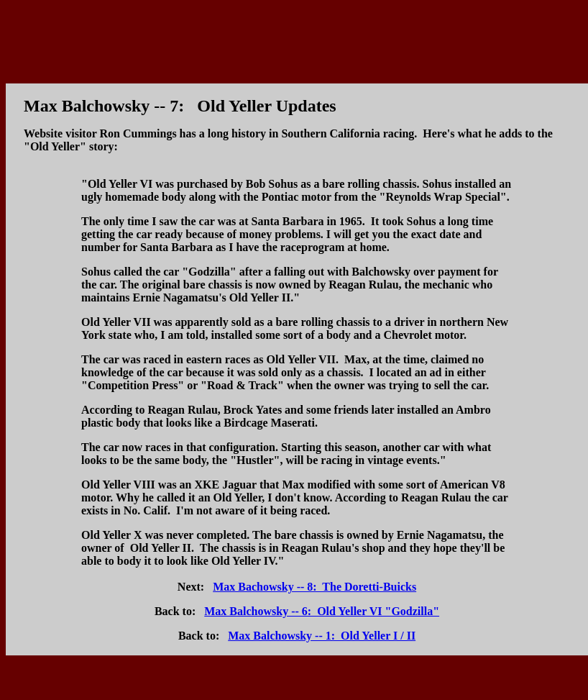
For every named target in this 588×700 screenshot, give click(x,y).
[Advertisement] (294, 38)
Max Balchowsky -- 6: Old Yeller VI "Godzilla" (322, 611)
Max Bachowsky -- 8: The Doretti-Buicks (314, 587)
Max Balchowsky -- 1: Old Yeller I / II (322, 636)
